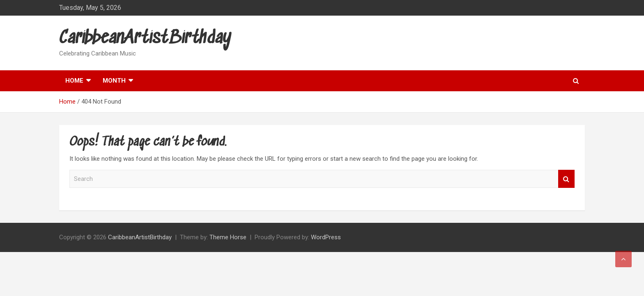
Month (114, 81)
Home (74, 81)
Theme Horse (228, 237)
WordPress (326, 237)
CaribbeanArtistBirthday (145, 38)
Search (566, 179)
